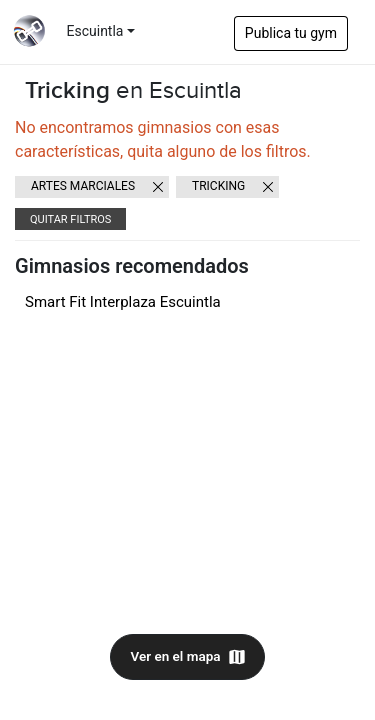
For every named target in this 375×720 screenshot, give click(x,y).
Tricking (218, 186)
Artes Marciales (83, 186)
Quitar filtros (70, 219)
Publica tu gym (291, 33)
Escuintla (95, 31)
